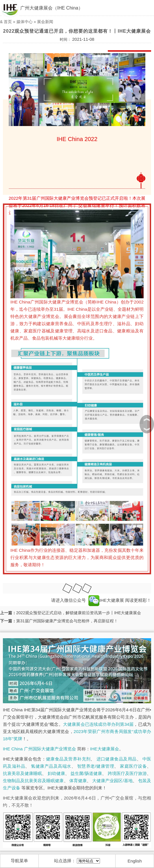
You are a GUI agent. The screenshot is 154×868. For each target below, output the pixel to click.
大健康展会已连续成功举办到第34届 (98, 724)
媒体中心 (25, 22)
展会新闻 (45, 22)
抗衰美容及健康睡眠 (22, 773)
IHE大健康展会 (105, 749)
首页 (8, 22)
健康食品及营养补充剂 (68, 759)
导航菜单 (19, 861)
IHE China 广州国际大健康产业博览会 (39, 749)
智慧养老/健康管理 (96, 766)
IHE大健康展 (106, 600)
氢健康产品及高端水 (51, 766)
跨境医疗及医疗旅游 (127, 773)
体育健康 (78, 781)
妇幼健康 (56, 773)
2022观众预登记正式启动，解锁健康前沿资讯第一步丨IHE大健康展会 (79, 613)
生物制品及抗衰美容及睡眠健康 (33, 781)
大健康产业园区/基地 (112, 781)
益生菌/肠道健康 (86, 773)
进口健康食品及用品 (117, 759)
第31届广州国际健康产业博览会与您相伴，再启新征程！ (67, 621)
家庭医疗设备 (133, 766)
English (134, 861)
